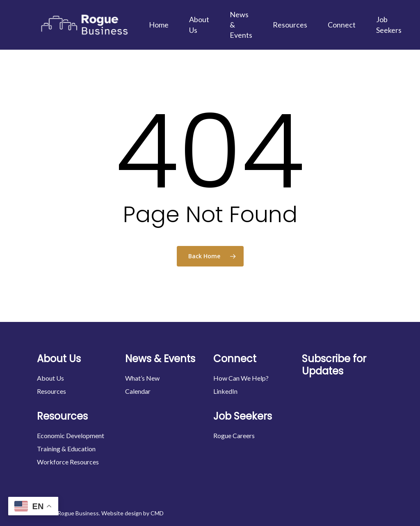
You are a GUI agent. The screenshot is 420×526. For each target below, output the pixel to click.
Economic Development (71, 435)
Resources (51, 391)
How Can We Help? (241, 378)
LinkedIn (225, 391)
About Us (50, 378)
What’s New (142, 378)
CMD (157, 513)
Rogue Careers (234, 435)
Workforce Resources (68, 462)
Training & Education (66, 449)
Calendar (138, 391)
